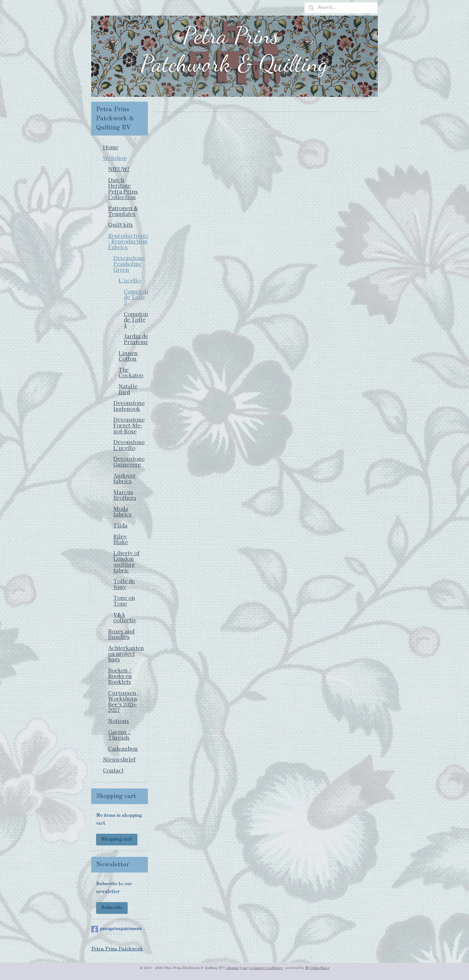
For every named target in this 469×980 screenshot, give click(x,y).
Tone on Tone (124, 600)
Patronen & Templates (123, 211)
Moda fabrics (122, 512)
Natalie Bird (128, 389)
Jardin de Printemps (136, 339)
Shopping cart (117, 839)
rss (244, 968)
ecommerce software (266, 968)
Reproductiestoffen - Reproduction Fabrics (128, 241)
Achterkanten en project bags (126, 653)
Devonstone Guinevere (129, 461)
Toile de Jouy (124, 584)
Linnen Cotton (128, 356)
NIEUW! (119, 169)
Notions (119, 721)
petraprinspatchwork (117, 929)
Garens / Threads (119, 735)
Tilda (120, 525)
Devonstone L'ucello (129, 445)
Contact (113, 770)
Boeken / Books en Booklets (120, 676)
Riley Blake (121, 539)
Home (111, 147)
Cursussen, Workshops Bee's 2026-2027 (123, 701)
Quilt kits (121, 224)
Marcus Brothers (125, 495)
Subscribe (112, 908)
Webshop (115, 158)
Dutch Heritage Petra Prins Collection (123, 188)
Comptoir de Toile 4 (136, 319)
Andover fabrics (125, 478)
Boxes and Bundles (121, 634)
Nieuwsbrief (119, 759)
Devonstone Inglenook (129, 406)
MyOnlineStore (317, 968)
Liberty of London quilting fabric (126, 562)
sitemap (233, 968)
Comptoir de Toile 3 (136, 297)
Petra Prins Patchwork (117, 949)
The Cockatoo (131, 372)
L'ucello (129, 280)
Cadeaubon (123, 748)
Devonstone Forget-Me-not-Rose (129, 425)
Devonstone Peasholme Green (129, 263)
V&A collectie (125, 617)
